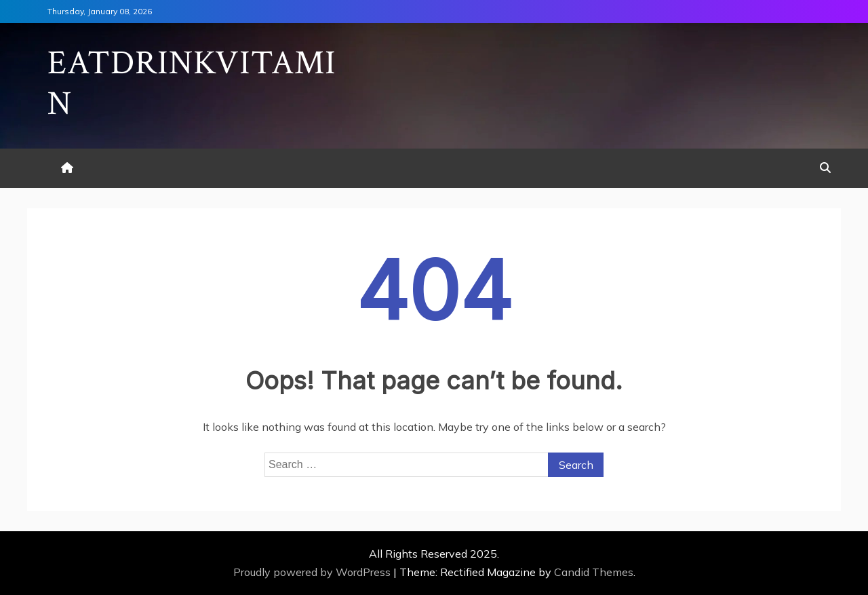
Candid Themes (594, 572)
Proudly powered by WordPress (313, 572)
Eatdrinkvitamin (192, 84)
